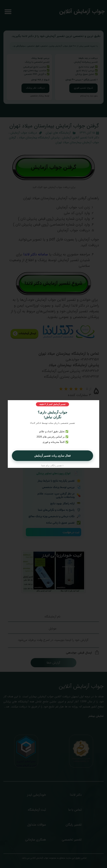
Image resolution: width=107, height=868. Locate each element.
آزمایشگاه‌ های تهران (58, 133)
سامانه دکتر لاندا (36, 254)
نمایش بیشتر (96, 716)
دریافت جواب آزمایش (24, 133)
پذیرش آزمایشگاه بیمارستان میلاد (39, 138)
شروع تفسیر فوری (83, 88)
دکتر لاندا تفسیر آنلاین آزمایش (81, 138)
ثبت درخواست (71, 532)
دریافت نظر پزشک (35, 88)
